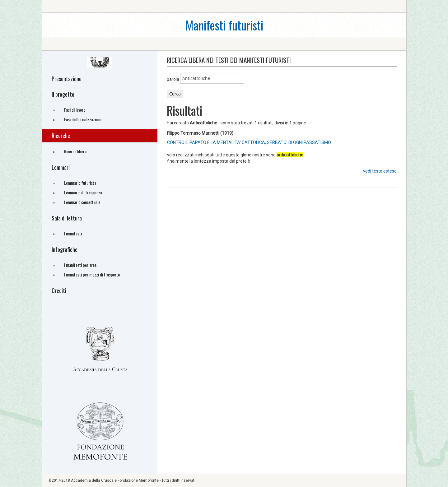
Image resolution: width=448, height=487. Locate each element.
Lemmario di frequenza (83, 192)
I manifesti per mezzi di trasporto (92, 274)
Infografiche (65, 249)
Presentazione (67, 79)
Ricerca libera (75, 151)
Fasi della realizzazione (83, 119)
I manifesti (73, 233)
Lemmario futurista (80, 183)
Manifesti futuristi (224, 25)
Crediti (59, 290)
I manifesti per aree (80, 265)
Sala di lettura (67, 218)
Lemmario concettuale (82, 202)
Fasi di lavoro (75, 110)
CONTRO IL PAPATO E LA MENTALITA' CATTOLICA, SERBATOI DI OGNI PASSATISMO (249, 142)
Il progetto (63, 94)
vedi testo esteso (380, 171)
